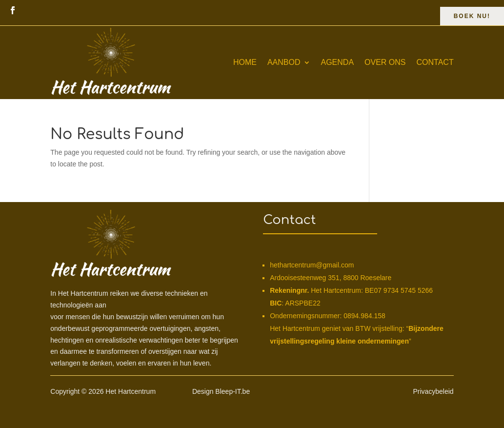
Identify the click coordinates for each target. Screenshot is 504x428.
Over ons (385, 62)
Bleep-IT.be (232, 391)
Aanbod (284, 62)
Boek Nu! (472, 16)
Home (245, 62)
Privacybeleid (433, 391)
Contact (435, 62)
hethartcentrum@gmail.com (312, 265)
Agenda (338, 62)
